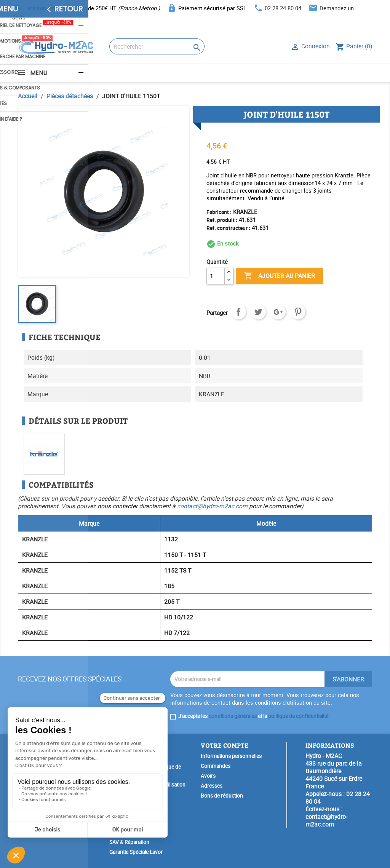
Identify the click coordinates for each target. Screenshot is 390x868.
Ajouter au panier (279, 276)
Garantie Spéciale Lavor (136, 852)
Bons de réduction (222, 796)
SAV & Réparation (129, 842)
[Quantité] (216, 276)
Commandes (216, 766)
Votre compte (225, 745)
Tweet (258, 312)
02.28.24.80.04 (283, 8)
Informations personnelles (231, 756)
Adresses (212, 786)
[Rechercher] (157, 46)
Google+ (278, 312)
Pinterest (298, 312)
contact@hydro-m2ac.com (212, 506)
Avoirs (208, 776)
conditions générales (233, 716)
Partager (238, 312)
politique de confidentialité (298, 716)
